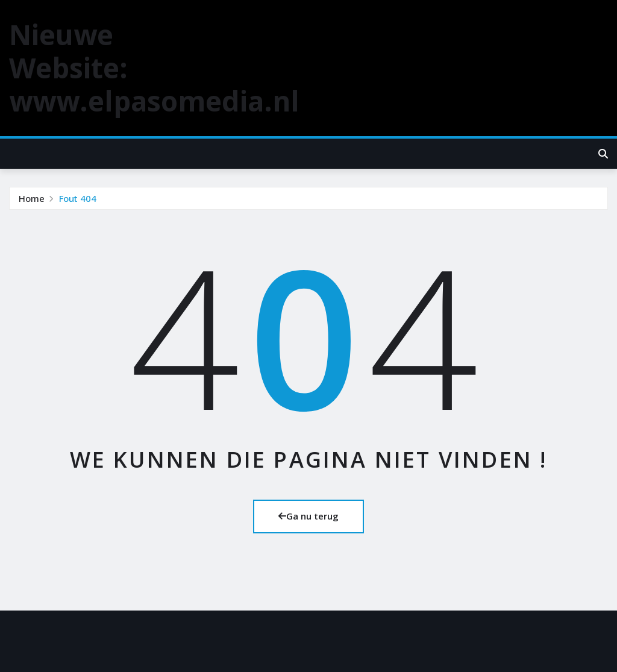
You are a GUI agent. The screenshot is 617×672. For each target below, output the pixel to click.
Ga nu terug (308, 516)
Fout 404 (78, 198)
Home (32, 198)
